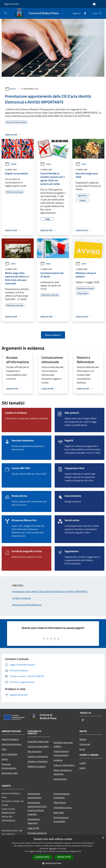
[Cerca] (100, 13)
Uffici (4, 749)
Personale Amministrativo (9, 766)
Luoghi (83, 763)
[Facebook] (84, 13)
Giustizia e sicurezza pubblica (63, 744)
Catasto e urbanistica (38, 761)
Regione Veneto (11, 4)
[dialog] (53, 851)
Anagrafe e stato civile (38, 741)
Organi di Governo (10, 739)
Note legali (59, 812)
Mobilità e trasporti (37, 766)
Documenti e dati (10, 773)
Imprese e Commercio (38, 756)
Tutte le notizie (53, 335)
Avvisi (13, 89)
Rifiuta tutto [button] (64, 857)
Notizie (11, 164)
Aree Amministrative (11, 744)
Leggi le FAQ (33, 828)
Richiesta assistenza (37, 833)
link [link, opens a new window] (80, 851)
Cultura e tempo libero (38, 746)
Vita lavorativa (34, 751)
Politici (5, 759)
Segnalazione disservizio (34, 821)
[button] (53, 863)
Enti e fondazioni (10, 754)
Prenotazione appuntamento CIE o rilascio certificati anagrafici (37, 808)
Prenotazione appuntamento (35, 796)
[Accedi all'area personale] (94, 4)
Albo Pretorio (60, 802)
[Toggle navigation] (6, 13)
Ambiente (58, 760)
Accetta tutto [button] (42, 857)
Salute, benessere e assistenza (63, 772)
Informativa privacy (63, 807)
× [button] (103, 838)
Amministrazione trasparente (62, 796)
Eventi (83, 768)
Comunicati (85, 744)
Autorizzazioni (60, 779)
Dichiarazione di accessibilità (61, 819)
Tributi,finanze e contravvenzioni (61, 753)
